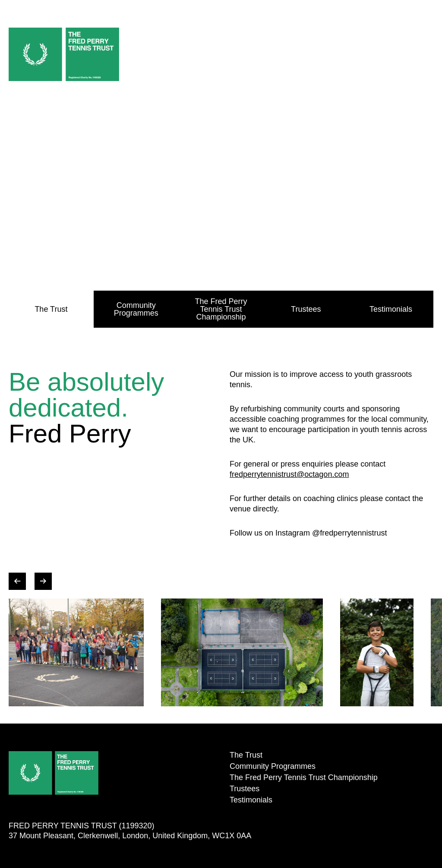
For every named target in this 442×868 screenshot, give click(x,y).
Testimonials (391, 309)
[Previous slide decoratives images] (17, 581)
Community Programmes (136, 309)
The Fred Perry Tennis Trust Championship (221, 309)
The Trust (51, 309)
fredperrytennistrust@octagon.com (289, 474)
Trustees (306, 309)
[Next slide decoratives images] (43, 581)
